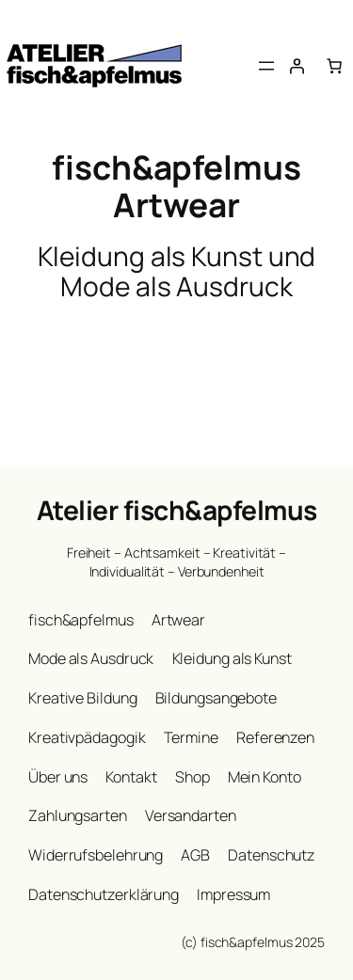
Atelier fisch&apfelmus (177, 510)
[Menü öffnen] (266, 66)
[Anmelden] (297, 66)
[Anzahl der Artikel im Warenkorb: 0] (334, 66)
